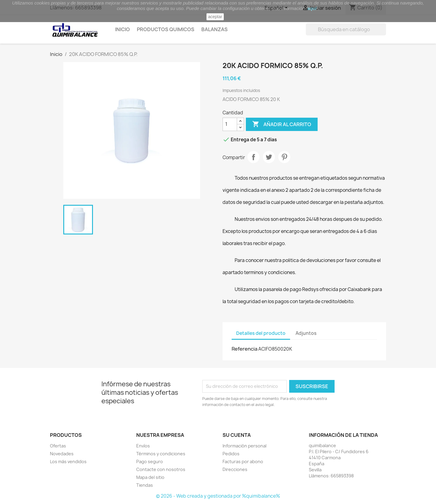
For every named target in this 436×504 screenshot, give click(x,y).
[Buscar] (346, 29)
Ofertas (58, 446)
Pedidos (231, 454)
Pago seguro (150, 461)
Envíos (143, 446)
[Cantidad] (230, 124)
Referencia (244, 349)
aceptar (215, 17)
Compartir (253, 157)
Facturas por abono (243, 461)
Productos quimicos (166, 29)
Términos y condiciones (161, 454)
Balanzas (215, 29)
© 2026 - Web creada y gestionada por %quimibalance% (218, 496)
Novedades (62, 454)
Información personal (244, 446)
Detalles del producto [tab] (261, 333)
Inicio (122, 29)
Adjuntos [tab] (306, 333)
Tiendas (145, 485)
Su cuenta (237, 435)
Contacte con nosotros (161, 469)
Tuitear (269, 157)
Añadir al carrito (282, 124)
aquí (312, 8)
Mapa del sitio (150, 477)
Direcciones (235, 469)
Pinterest (284, 157)
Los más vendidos (68, 461)
